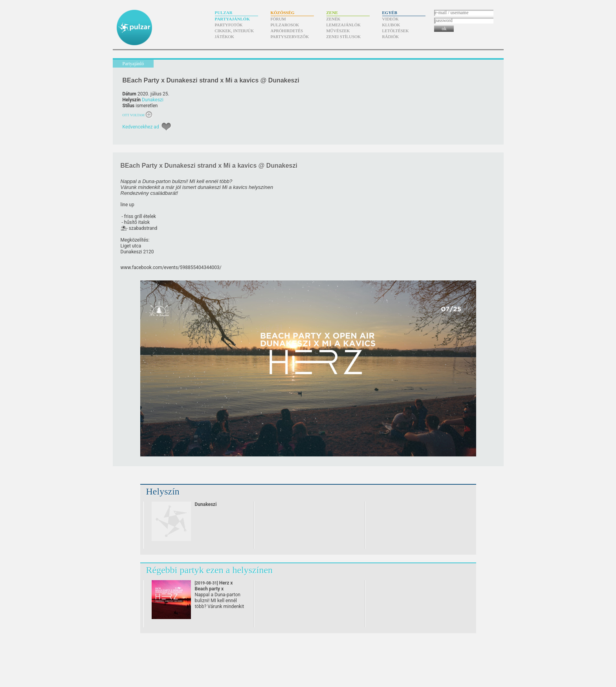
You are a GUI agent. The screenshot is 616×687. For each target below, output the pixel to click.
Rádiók (391, 37)
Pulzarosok (285, 25)
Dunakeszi (153, 100)
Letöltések (396, 31)
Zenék (334, 19)
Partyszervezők (290, 37)
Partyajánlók (232, 19)
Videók (390, 19)
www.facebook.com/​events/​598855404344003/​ (171, 267)
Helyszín (163, 491)
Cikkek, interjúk (235, 31)
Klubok (391, 25)
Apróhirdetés (287, 31)
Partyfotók (229, 25)
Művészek (338, 31)
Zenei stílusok (344, 37)
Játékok (225, 37)
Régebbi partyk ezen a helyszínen (210, 570)
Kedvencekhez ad (141, 127)
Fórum (278, 19)
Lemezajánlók (344, 25)
